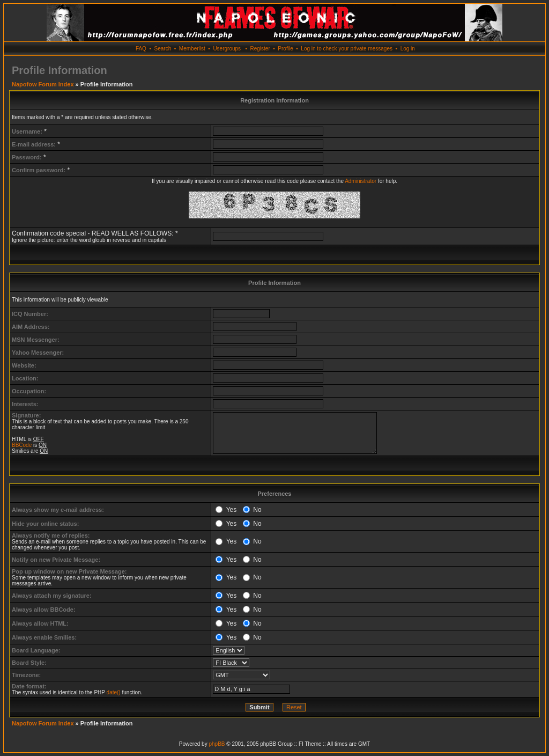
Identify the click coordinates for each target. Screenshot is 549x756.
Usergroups (227, 49)
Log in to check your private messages (347, 49)
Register (260, 49)
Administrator (361, 181)
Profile (285, 49)
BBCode (22, 445)
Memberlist (192, 49)
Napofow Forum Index (43, 84)
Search (163, 49)
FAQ (141, 49)
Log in (408, 49)
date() (114, 692)
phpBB (217, 744)
